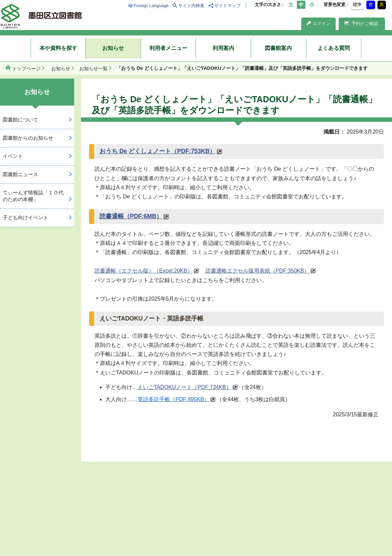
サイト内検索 (191, 6)
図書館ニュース (20, 174)
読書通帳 (131, 216)
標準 (357, 5)
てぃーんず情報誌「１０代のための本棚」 (33, 196)
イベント (13, 156)
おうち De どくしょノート (158, 151)
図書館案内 (278, 48)
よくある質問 (334, 48)
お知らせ (113, 48)
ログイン (318, 23)
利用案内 (223, 48)
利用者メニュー (168, 48)
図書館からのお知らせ (28, 138)
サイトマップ (227, 6)
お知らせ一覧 (93, 68)
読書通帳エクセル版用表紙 (257, 271)
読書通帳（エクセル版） (144, 271)
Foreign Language (151, 6)
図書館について (20, 120)
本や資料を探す (58, 48)
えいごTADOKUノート (185, 387)
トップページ (26, 68)
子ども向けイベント (25, 217)
